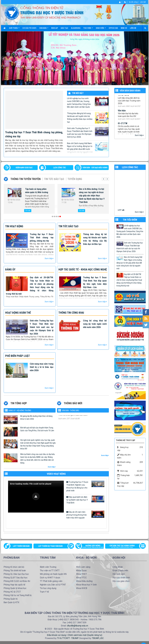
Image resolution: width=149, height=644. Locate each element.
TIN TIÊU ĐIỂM (130, 220)
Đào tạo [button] (64, 28)
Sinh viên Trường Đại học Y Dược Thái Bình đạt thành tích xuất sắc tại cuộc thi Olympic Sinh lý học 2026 (88, 132)
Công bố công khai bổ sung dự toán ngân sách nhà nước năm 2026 (95, 324)
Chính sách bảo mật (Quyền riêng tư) (85, 635)
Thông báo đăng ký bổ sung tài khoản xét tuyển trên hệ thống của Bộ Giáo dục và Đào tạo (88, 118)
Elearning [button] (76, 28)
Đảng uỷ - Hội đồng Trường (20, 410)
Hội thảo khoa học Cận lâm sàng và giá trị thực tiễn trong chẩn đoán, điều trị (89, 192)
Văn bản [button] (44, 29)
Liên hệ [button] (133, 28)
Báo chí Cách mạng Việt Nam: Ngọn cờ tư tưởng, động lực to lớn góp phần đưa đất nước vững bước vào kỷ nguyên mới (88, 147)
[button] (36, 496)
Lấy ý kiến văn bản (21, 546)
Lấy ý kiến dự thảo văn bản (50, 546)
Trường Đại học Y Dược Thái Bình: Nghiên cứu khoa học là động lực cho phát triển (85, 486)
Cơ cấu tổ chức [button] (29, 28)
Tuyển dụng (75, 179)
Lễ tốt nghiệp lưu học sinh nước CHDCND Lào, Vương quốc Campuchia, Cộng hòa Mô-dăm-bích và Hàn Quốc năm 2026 (88, 103)
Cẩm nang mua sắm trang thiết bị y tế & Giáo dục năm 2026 (42, 367)
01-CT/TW (123, 128)
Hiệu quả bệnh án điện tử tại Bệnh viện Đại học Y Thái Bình (85, 500)
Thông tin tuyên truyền (26, 179)
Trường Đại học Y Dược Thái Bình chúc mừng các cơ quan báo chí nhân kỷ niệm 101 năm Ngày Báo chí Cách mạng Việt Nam (36, 196)
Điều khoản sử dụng (56, 635)
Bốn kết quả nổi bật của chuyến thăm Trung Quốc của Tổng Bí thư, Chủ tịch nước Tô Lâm (37, 429)
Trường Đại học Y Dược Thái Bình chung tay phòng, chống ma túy (42, 238)
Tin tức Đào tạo (54, 179)
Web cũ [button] (124, 28)
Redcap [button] (55, 28)
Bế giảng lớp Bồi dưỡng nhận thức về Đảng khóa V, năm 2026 (36, 418)
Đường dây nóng (91, 547)
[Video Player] (36, 497)
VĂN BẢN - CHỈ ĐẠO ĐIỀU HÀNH (95, 168)
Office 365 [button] (113, 28)
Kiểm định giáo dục (24, 168)
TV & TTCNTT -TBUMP (68, 638)
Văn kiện (122, 115)
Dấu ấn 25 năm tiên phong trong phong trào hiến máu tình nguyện (85, 515)
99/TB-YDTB (123, 99)
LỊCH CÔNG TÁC (60, 168)
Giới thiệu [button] (14, 29)
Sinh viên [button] (101, 29)
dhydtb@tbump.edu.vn (78, 626)
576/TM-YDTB (65, 419)
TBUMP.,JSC (98, 638)
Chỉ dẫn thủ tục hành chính (124, 547)
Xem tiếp (139, 135)
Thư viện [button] (88, 29)
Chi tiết (25, 211)
